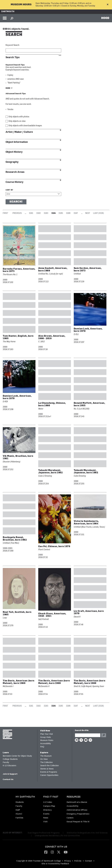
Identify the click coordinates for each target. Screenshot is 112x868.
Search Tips (13, 57)
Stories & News (47, 769)
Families (19, 818)
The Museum (46, 756)
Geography (12, 162)
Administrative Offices (77, 810)
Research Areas (15, 172)
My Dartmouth (25, 797)
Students (20, 802)
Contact (89, 861)
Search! (16, 202)
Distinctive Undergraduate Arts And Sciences (87, 833)
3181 (31, 213)
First (5, 213)
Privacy (68, 861)
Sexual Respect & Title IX (78, 822)
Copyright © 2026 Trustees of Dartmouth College (39, 861)
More (8, 88)
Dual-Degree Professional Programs (44, 833)
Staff (18, 810)
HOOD (105, 18)
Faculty (6, 762)
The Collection (46, 762)
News (46, 818)
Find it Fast (51, 797)
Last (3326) (99, 213)
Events (46, 814)
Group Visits (45, 737)
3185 (61, 213)
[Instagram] (52, 852)
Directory (47, 810)
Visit (45, 822)
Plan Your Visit (46, 734)
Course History (14, 182)
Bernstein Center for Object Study (17, 756)
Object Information (17, 142)
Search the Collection (49, 765)
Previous (17, 213)
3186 (68, 213)
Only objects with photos (19, 117)
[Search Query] (88, 735)
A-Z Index (48, 802)
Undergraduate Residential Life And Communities (57, 836)
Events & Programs (49, 772)
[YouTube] (66, 852)
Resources (74, 797)
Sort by (9, 190)
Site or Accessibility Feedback (55, 864)
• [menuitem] (63, 861)
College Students (10, 759)
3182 (38, 213)
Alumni (19, 814)
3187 (76, 213)
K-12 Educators (10, 765)
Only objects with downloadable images (25, 126)
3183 (46, 213)
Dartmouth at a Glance (77, 802)
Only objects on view (17, 121)
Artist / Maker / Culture (19, 132)
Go (104, 735)
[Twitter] (59, 852)
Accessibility (45, 743)
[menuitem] (26, 808)
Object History (14, 152)
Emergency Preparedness (78, 814)
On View (44, 759)
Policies (78, 861)
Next (88, 213)
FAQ (42, 747)
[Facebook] (46, 852)
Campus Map (49, 806)
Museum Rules (47, 740)
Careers (70, 818)
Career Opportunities (49, 775)
